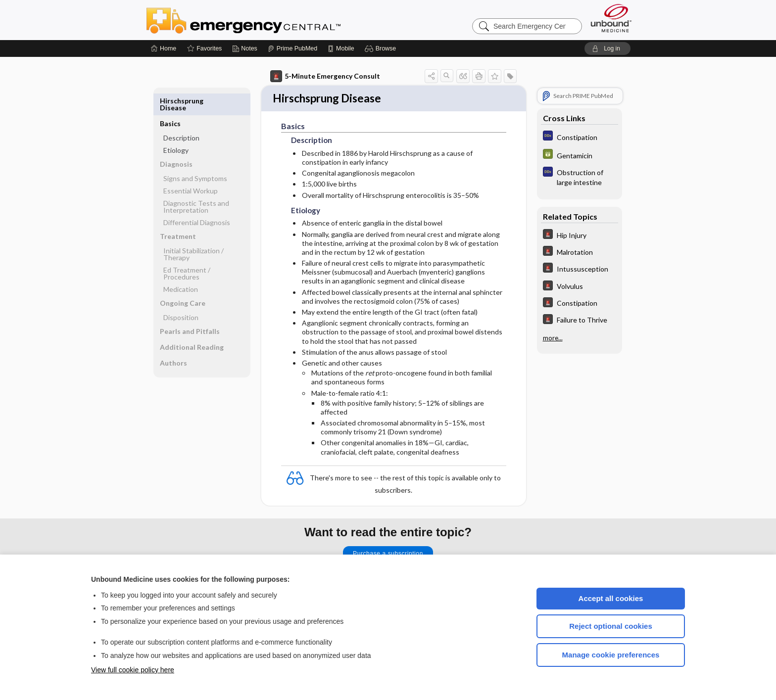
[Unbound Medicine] (611, 18)
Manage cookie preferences (611, 655)
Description (181, 115)
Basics (170, 101)
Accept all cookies (611, 598)
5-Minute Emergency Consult (325, 76)
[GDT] (580, 155)
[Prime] (292, 48)
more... (553, 337)
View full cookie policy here (133, 670)
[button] (382, 48)
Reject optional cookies (611, 626)
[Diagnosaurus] (580, 137)
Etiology (176, 127)
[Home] (164, 48)
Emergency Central (269, 20)
